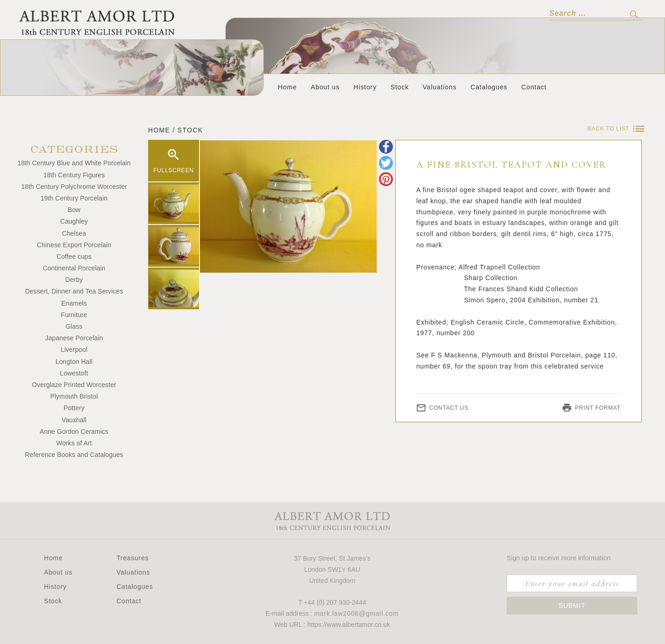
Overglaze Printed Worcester (74, 385)
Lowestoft (74, 373)
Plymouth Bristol (74, 396)
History (365, 87)
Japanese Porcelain (74, 338)
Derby (74, 280)
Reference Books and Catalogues (74, 455)
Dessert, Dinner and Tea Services (74, 291)
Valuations (439, 87)
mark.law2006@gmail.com (357, 613)
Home (288, 87)
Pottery (74, 408)
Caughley (74, 221)
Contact (534, 87)
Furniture (74, 315)
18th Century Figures (74, 175)
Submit (572, 606)
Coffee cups (74, 256)
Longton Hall (74, 362)
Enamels (74, 303)
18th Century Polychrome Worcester (74, 187)
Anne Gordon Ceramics (74, 431)
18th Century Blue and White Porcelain (74, 163)
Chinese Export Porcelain (74, 245)
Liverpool (74, 350)
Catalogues (489, 87)
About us (325, 87)
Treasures (133, 558)
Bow (74, 210)
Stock (400, 87)
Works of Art (74, 443)
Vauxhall (74, 420)
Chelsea (74, 233)
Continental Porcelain (74, 268)
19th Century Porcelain (74, 198)
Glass (74, 326)
